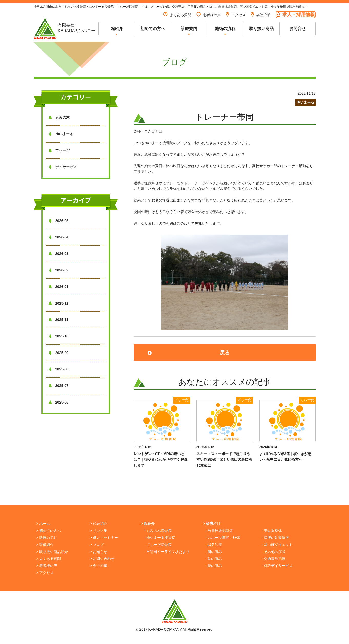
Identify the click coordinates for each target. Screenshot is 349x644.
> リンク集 (98, 531)
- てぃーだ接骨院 (158, 545)
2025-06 (59, 402)
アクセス (236, 15)
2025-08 (59, 369)
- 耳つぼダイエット (277, 545)
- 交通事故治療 (274, 559)
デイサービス (63, 167)
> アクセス (45, 573)
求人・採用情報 (296, 14)
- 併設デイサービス (277, 566)
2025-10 (59, 336)
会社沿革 (261, 15)
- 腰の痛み (214, 566)
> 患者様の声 (47, 566)
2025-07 (59, 386)
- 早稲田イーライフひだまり (167, 552)
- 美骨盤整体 (272, 531)
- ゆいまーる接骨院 (160, 538)
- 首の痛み (214, 559)
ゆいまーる (61, 134)
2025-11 (59, 320)
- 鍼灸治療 (214, 545)
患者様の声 (209, 15)
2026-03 (59, 254)
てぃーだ (59, 150)
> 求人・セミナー (104, 538)
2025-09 (59, 353)
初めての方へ (153, 29)
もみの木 (59, 117)
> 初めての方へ (48, 531)
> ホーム (43, 524)
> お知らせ (98, 552)
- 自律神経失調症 (219, 531)
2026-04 (59, 237)
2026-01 (59, 287)
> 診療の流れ (47, 538)
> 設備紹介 (45, 545)
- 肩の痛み (214, 552)
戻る (225, 353)
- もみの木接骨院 (158, 531)
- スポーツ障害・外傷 (223, 538)
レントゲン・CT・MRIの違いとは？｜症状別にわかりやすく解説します (161, 460)
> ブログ (97, 545)
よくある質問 (177, 15)
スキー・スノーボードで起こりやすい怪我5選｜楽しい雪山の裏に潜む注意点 (224, 460)
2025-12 (59, 303)
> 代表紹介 (98, 524)
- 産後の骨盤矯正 (276, 538)
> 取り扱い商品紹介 (52, 552)
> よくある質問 (48, 559)
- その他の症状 (274, 552)
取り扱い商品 (261, 29)
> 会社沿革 (98, 566)
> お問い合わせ (102, 559)
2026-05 (59, 221)
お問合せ (297, 29)
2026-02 (59, 270)
